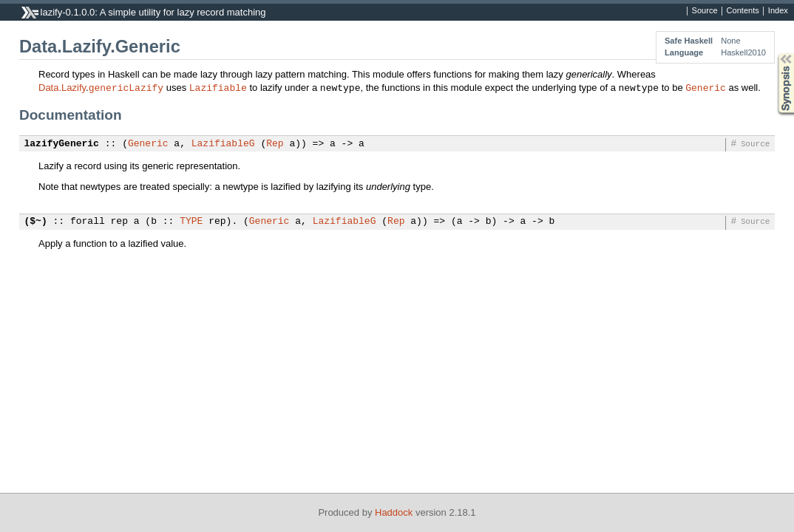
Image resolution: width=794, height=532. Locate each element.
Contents (743, 11)
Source (705, 11)
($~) (36, 222)
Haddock (394, 512)
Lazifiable (218, 87)
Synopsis (774, 54)
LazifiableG (223, 144)
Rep (275, 144)
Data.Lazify (62, 88)
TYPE (191, 222)
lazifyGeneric (62, 144)
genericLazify (126, 87)
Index (778, 11)
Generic (706, 87)
